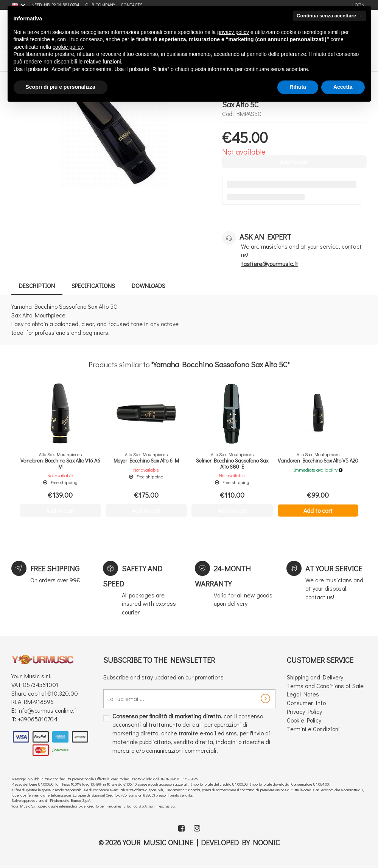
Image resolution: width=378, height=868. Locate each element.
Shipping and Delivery (315, 677)
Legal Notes (303, 694)
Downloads (149, 285)
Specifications (93, 285)
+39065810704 (38, 719)
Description (37, 285)
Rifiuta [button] (298, 87)
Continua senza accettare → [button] (329, 16)
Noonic (266, 842)
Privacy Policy (304, 711)
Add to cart (318, 510)
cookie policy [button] (68, 47)
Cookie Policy (304, 720)
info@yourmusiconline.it (48, 710)
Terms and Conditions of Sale (325, 686)
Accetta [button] (343, 87)
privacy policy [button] (233, 32)
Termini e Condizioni (313, 729)
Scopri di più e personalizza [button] (61, 87)
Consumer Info (306, 703)
